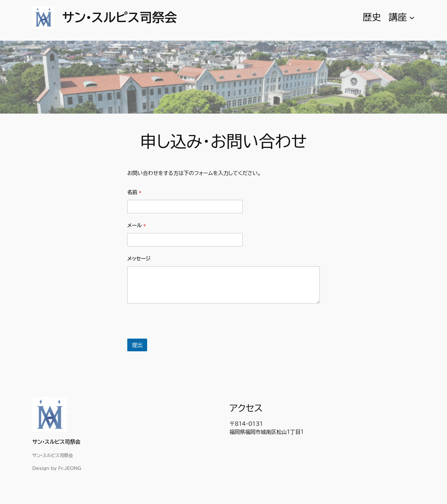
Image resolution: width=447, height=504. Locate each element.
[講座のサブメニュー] (412, 17)
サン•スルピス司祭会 (120, 17)
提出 (137, 345)
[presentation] (174, 335)
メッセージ (139, 259)
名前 (134, 192)
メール (137, 225)
